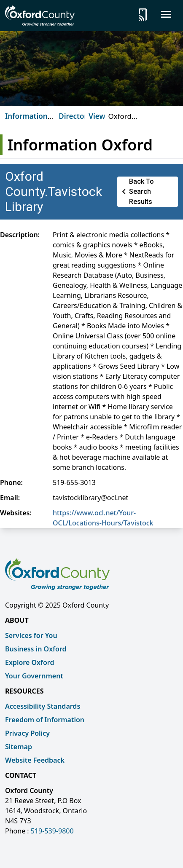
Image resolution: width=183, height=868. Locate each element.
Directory (75, 116)
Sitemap (19, 747)
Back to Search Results (136, 192)
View (97, 116)
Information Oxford (26, 121)
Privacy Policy (27, 733)
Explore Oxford (30, 662)
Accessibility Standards (43, 706)
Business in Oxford (36, 649)
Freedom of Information (45, 720)
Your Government (34, 676)
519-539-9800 (52, 831)
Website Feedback (35, 760)
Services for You (31, 635)
